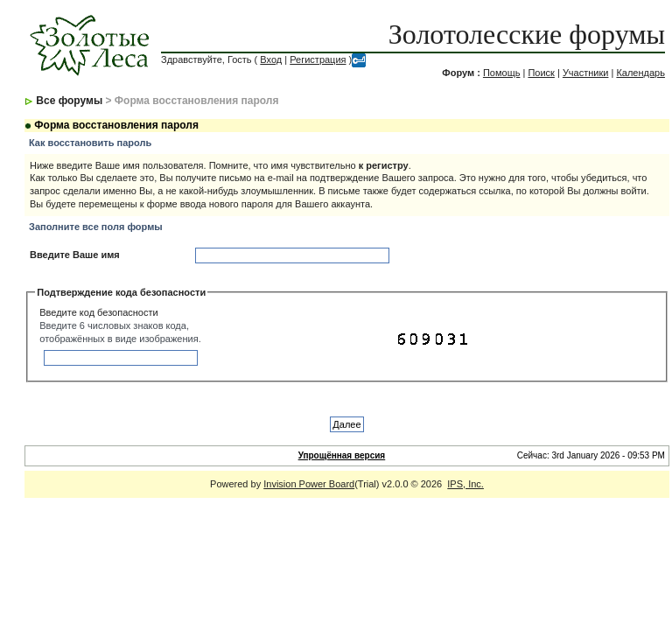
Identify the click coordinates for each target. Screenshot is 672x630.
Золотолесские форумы (527, 34)
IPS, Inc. (465, 484)
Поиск (541, 73)
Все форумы (69, 101)
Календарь (640, 73)
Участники (586, 73)
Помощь (502, 73)
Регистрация (318, 59)
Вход (271, 59)
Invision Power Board (309, 484)
